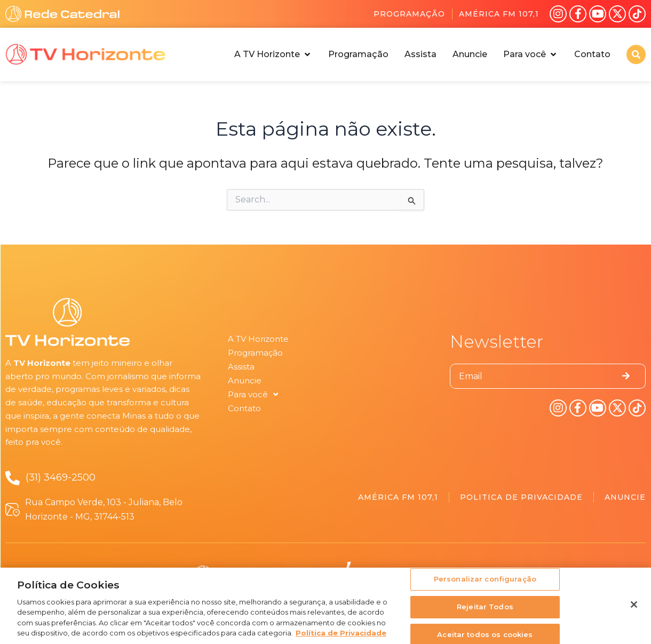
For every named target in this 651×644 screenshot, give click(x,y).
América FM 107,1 (499, 14)
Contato (244, 408)
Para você (253, 395)
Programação (409, 14)
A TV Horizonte (258, 339)
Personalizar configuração (485, 583)
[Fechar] (634, 609)
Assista (241, 367)
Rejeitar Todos (485, 610)
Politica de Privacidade (521, 497)
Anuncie (245, 380)
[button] (273, 54)
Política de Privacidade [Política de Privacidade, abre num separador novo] (341, 637)
